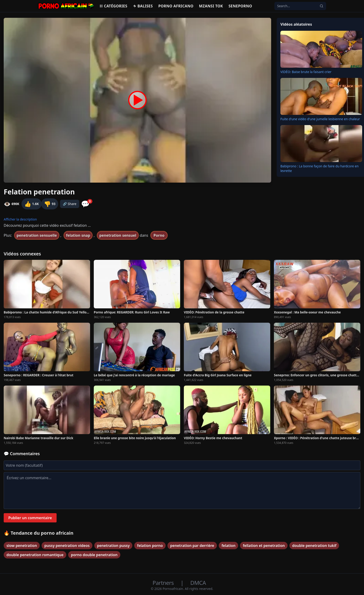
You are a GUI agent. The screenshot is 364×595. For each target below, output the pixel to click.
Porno (159, 235)
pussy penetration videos (67, 546)
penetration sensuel (118, 235)
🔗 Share (70, 204)
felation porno (150, 546)
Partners (164, 583)
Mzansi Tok (211, 6)
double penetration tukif (314, 546)
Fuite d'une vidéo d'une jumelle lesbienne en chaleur (320, 119)
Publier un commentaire (30, 518)
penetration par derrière (192, 546)
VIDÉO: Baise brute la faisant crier (306, 72)
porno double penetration (94, 555)
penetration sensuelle (37, 235)
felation (228, 546)
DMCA (198, 583)
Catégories (113, 6)
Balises (143, 6)
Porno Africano (176, 6)
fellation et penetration (264, 546)
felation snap (78, 235)
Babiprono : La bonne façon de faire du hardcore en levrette (320, 168)
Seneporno (240, 6)
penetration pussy (113, 546)
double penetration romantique (35, 555)
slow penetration (22, 546)
